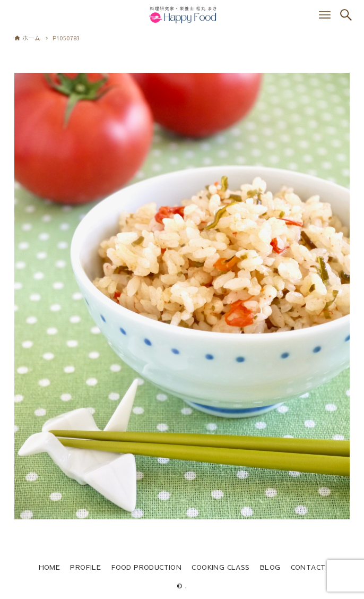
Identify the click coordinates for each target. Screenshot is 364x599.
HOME (50, 567)
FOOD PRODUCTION (146, 567)
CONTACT (308, 567)
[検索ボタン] (346, 15)
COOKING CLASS (220, 567)
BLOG (270, 567)
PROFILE (85, 567)
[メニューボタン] (325, 15)
